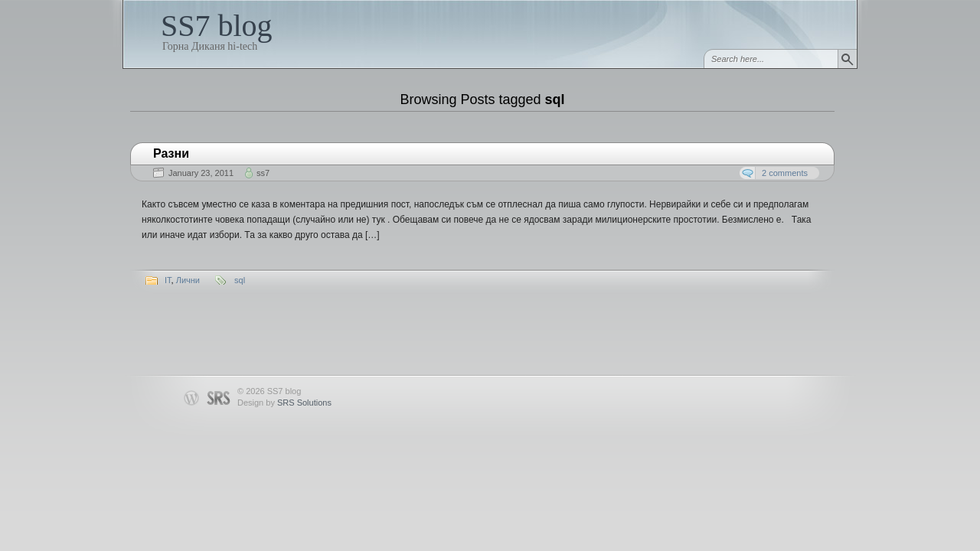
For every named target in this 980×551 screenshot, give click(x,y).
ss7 (263, 173)
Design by (284, 403)
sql (240, 280)
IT (168, 280)
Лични (188, 280)
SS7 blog (217, 26)
